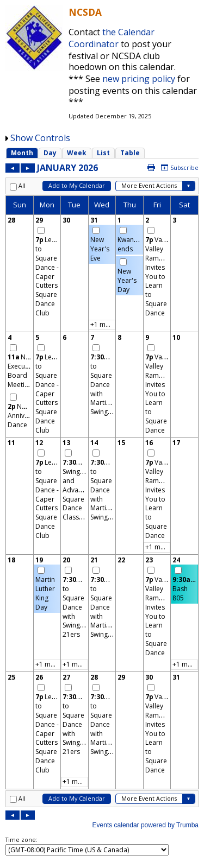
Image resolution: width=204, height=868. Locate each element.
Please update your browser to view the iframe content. (102, 153)
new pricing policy (139, 79)
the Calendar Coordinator (112, 38)
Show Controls (40, 138)
